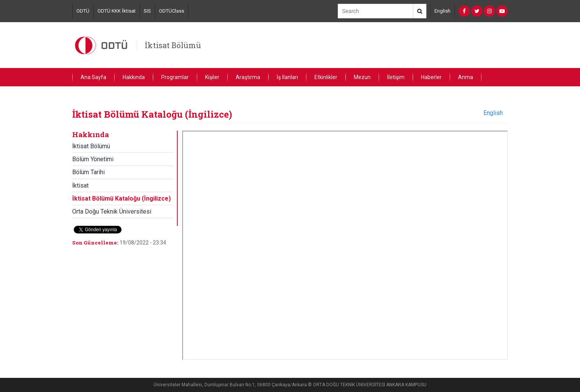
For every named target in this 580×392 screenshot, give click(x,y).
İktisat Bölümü (173, 45)
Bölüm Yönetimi (93, 159)
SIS (147, 11)
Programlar (175, 77)
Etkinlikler (326, 77)
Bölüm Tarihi (88, 172)
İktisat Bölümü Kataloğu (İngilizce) (122, 198)
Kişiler (212, 77)
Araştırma (248, 77)
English (442, 11)
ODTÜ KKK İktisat (117, 11)
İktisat (80, 185)
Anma (466, 77)
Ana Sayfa (93, 77)
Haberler (431, 77)
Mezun (362, 77)
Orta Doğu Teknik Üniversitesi (112, 211)
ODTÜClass (172, 11)
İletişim (396, 77)
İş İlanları (287, 77)
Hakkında (134, 77)
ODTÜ (83, 11)
